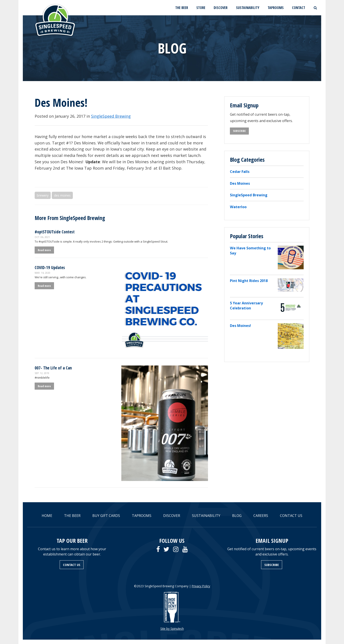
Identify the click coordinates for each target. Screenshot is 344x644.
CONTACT (299, 8)
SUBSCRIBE (239, 131)
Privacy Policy (201, 586)
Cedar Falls (240, 172)
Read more (44, 250)
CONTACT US (291, 516)
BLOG (237, 516)
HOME (47, 516)
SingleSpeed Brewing (111, 116)
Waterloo (238, 207)
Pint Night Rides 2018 (249, 281)
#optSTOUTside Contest (55, 232)
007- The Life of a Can (53, 368)
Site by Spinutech (172, 629)
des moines (62, 195)
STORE (201, 8)
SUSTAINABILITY (248, 8)
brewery (43, 195)
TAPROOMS (276, 8)
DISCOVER (221, 8)
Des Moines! (240, 326)
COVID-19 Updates (50, 267)
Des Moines (240, 183)
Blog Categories (247, 160)
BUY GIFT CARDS (106, 516)
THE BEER (182, 8)
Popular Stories (247, 236)
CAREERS (261, 516)
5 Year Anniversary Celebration (246, 306)
